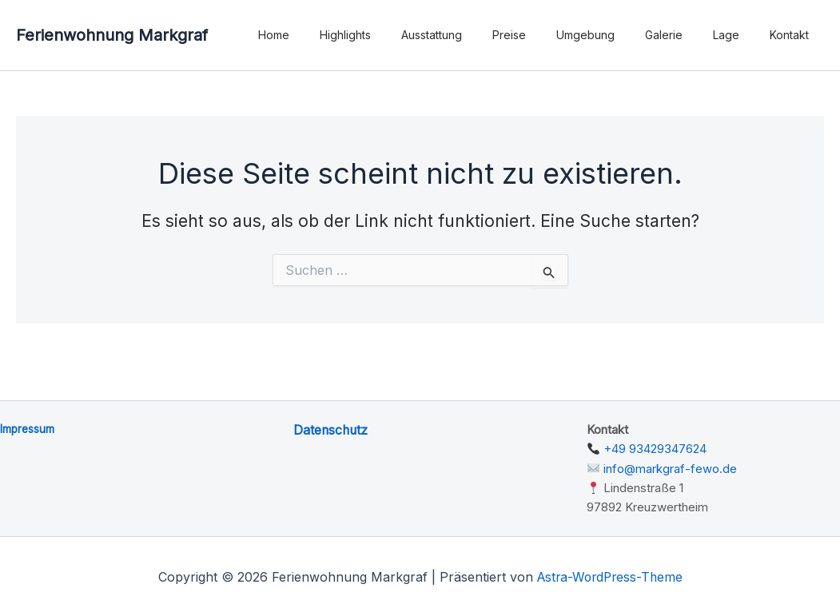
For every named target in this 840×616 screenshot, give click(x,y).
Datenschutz (332, 430)
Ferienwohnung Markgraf (112, 35)
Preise (545, 35)
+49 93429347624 (655, 449)
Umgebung (613, 35)
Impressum (28, 429)
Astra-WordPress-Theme (610, 575)
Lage (738, 35)
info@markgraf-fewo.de (670, 468)
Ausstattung (476, 35)
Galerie (684, 35)
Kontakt (793, 35)
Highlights (397, 35)
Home (334, 35)
